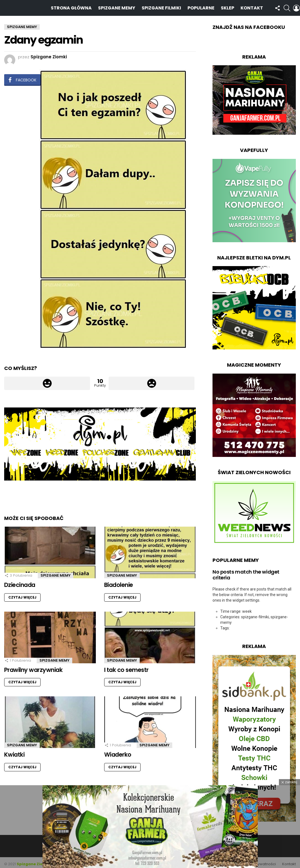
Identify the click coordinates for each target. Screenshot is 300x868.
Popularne (201, 6)
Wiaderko (118, 751)
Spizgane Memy (117, 6)
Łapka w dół (152, 380)
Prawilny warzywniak (33, 667)
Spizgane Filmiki (161, 6)
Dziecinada (20, 582)
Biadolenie (119, 582)
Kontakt (252, 6)
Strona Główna (71, 6)
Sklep (227, 6)
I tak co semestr (126, 667)
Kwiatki (14, 751)
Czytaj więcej (22, 594)
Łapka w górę (47, 380)
